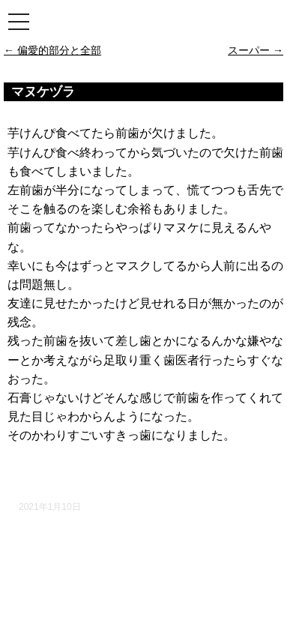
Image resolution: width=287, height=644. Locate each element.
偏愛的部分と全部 (52, 50)
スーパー (256, 50)
